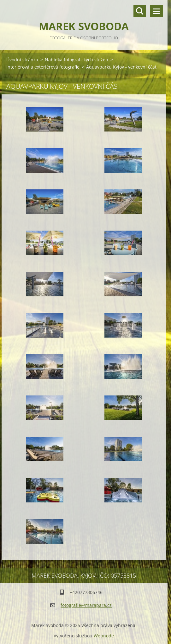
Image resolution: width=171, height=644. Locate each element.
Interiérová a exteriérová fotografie (43, 67)
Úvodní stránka (22, 60)
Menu (156, 11)
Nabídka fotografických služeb (77, 60)
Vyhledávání (140, 11)
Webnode (104, 636)
